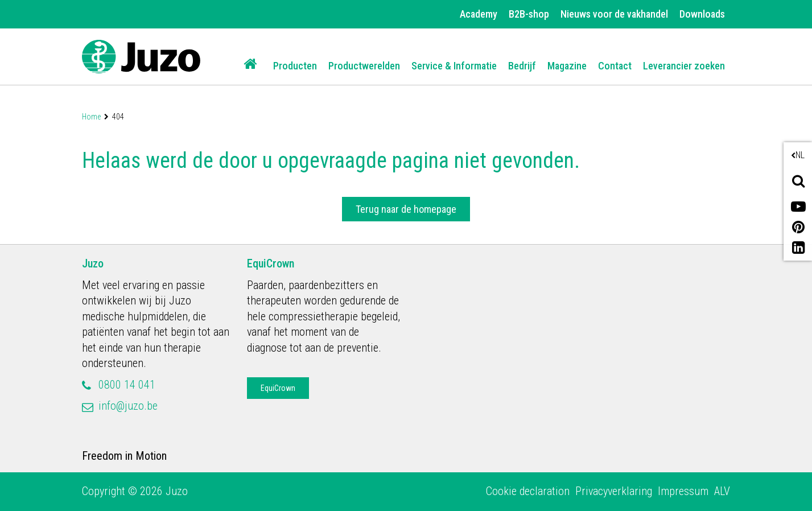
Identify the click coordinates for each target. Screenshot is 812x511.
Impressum (683, 491)
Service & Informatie (454, 66)
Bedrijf (522, 66)
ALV (722, 491)
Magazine (567, 66)
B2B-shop (529, 14)
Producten (295, 66)
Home (91, 117)
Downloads (702, 14)
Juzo (93, 263)
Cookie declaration (528, 491)
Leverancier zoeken (684, 66)
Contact (615, 66)
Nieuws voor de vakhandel (614, 14)
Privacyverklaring (614, 491)
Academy (479, 14)
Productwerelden (364, 66)
